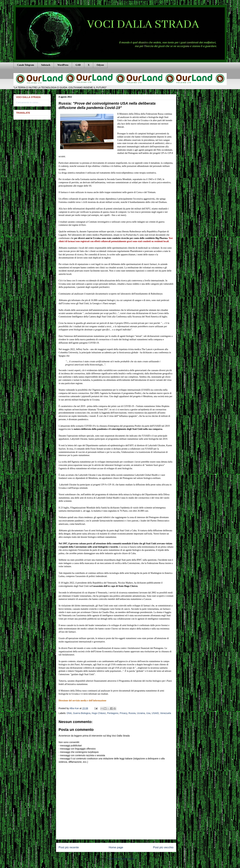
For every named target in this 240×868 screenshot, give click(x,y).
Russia (132, 713)
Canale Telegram (26, 65)
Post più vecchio (163, 847)
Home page (116, 847)
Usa (148, 713)
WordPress (63, 65)
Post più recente (69, 847)
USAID (155, 713)
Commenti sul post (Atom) (121, 859)
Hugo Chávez (99, 713)
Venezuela (166, 713)
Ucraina (141, 713)
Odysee (100, 65)
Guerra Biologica (82, 713)
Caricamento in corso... (28, 102)
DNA (69, 713)
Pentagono (113, 713)
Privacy (123, 713)
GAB (78, 65)
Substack (46, 65)
